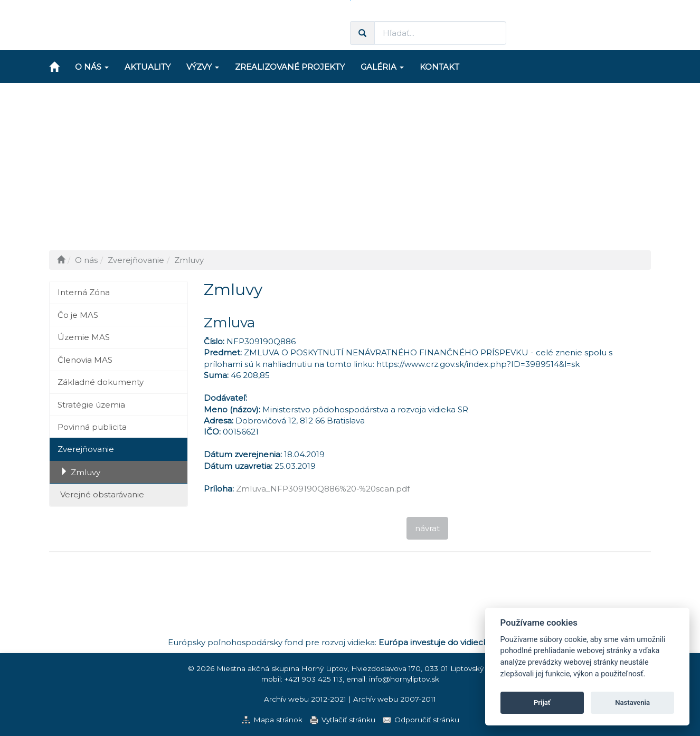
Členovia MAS (85, 360)
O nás (92, 67)
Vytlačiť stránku (348, 720)
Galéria (382, 67)
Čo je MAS (78, 315)
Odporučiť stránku (427, 720)
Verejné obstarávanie (102, 494)
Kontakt (439, 67)
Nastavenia (632, 702)
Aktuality (148, 67)
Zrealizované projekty (290, 67)
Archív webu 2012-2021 (305, 699)
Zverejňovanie (86, 449)
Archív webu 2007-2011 (395, 699)
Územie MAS (84, 337)
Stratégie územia (91, 405)
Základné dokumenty (101, 382)
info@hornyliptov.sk (404, 679)
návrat (427, 528)
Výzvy (203, 67)
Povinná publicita (92, 427)
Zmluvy (86, 472)
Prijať (542, 702)
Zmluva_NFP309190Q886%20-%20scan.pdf (323, 489)
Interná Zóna (84, 292)
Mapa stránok (278, 720)
